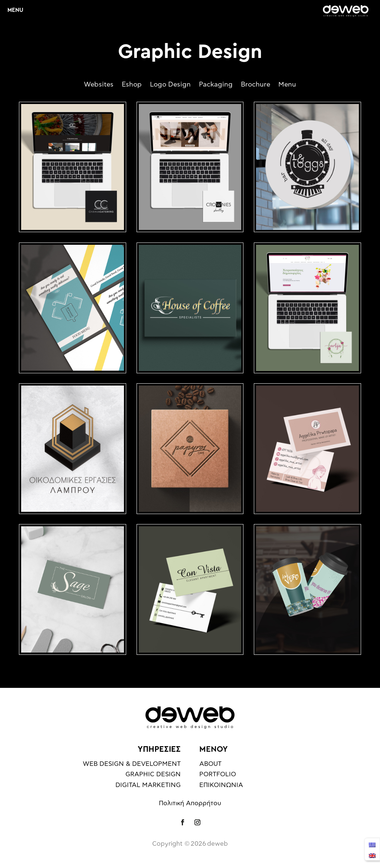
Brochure (255, 85)
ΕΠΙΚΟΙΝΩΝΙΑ (221, 785)
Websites (99, 85)
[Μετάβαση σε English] (372, 855)
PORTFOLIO (218, 774)
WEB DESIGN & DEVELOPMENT (132, 764)
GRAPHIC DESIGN (153, 774)
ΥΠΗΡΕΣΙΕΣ (159, 749)
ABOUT (210, 764)
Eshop (132, 85)
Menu (287, 85)
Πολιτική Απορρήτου (190, 803)
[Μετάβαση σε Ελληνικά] (372, 844)
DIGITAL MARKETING (148, 785)
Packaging (216, 85)
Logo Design (170, 85)
